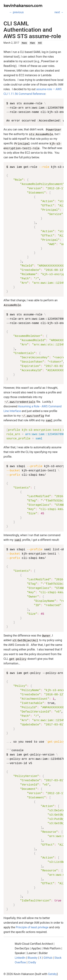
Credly (32, 962)
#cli (40, 43)
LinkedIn (20, 958)
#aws (24, 43)
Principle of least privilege (32, 927)
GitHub (48, 958)
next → (59, 12)
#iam (32, 43)
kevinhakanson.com (23, 6)
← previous (16, 12)
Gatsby (53, 974)
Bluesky (32, 958)
